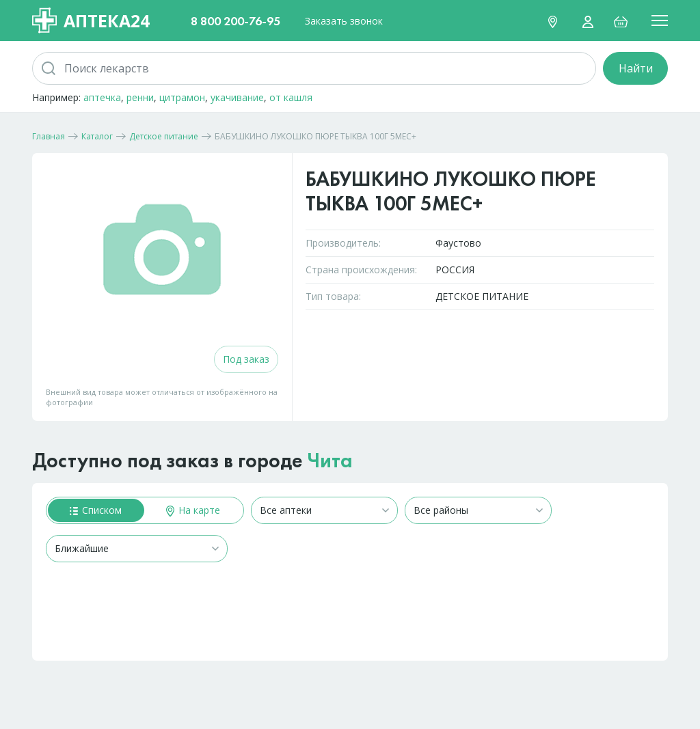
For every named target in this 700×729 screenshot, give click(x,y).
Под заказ (246, 359)
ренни (140, 97)
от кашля (291, 97)
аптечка (102, 97)
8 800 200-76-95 (235, 21)
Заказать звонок (344, 21)
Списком (96, 510)
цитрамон (182, 97)
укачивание (237, 97)
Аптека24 (91, 20)
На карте (193, 510)
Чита (330, 460)
